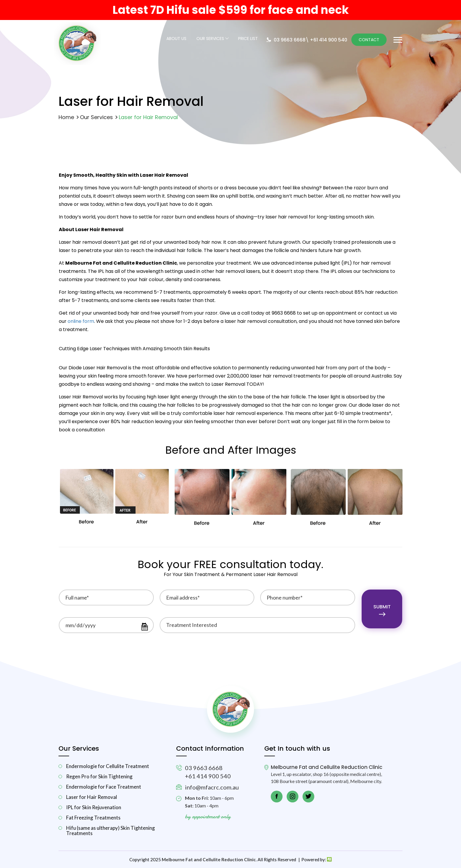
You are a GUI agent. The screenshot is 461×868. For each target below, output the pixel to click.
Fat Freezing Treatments (93, 818)
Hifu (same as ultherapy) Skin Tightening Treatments (111, 830)
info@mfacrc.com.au (212, 787)
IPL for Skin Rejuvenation (94, 807)
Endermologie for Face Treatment (104, 787)
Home (66, 117)
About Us (176, 39)
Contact (369, 40)
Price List (248, 39)
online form (81, 321)
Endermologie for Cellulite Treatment (108, 766)
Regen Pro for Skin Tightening (99, 776)
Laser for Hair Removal (92, 797)
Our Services (210, 39)
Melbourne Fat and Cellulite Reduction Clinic (209, 859)
